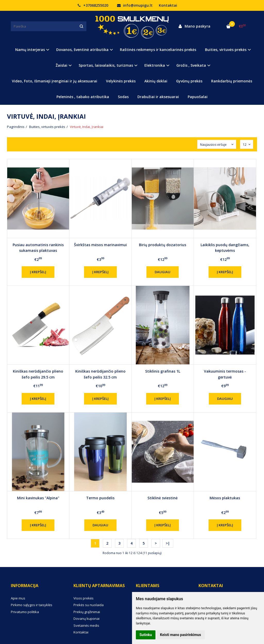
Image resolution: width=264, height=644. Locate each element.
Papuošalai (198, 97)
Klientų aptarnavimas (99, 586)
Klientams (148, 586)
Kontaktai (168, 5)
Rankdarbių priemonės (232, 81)
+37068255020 (93, 5)
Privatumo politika (25, 612)
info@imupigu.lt (135, 5)
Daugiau (163, 272)
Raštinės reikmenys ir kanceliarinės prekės (158, 50)
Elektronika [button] (155, 65)
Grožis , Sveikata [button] (191, 65)
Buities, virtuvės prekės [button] (226, 50)
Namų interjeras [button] (30, 50)
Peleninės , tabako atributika (83, 97)
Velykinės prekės (121, 81)
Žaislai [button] (61, 65)
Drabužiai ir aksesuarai (158, 97)
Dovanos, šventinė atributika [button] (82, 50)
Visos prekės (84, 598)
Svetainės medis (86, 625)
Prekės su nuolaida (89, 605)
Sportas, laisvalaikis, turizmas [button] (106, 65)
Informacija (25, 586)
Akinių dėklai (156, 81)
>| (168, 543)
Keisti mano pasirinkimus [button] (181, 635)
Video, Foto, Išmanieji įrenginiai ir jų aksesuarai (55, 81)
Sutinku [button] (146, 635)
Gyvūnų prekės (189, 81)
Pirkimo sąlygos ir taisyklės (32, 605)
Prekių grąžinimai (87, 612)
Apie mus (18, 598)
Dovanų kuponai (86, 619)
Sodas (123, 97)
